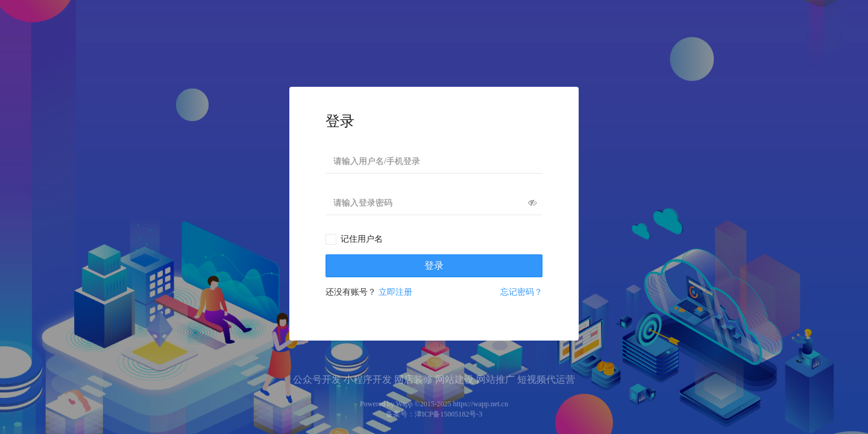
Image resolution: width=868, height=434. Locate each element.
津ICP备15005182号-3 (449, 414)
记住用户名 (362, 239)
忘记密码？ (521, 292)
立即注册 (395, 292)
